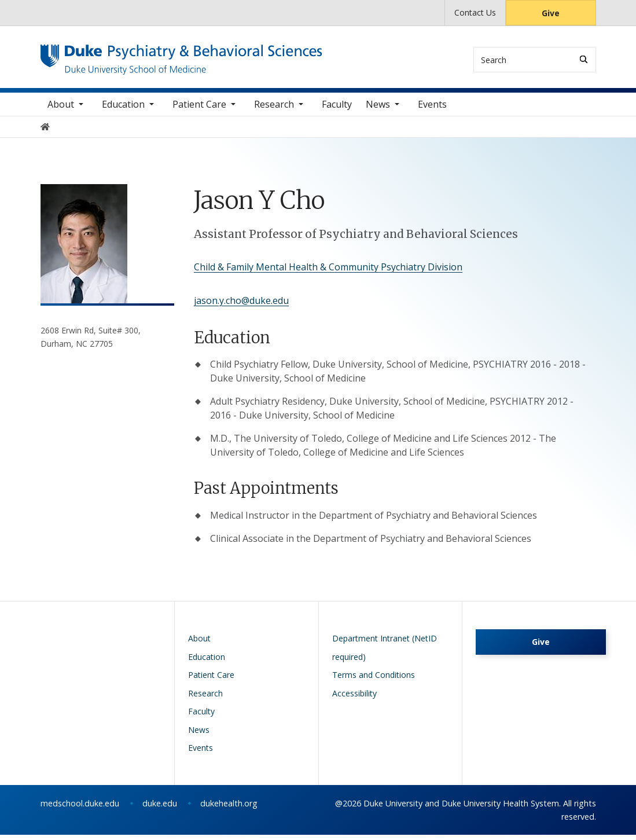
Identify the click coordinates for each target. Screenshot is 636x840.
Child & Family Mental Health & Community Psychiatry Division (328, 272)
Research (274, 109)
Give (551, 13)
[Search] (584, 59)
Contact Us (475, 12)
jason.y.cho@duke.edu (241, 306)
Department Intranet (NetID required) (385, 653)
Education (123, 109)
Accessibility (354, 698)
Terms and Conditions (374, 680)
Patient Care (199, 109)
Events (432, 109)
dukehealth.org (229, 808)
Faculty (337, 109)
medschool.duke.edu (80, 808)
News (378, 109)
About (61, 109)
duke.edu (160, 808)
